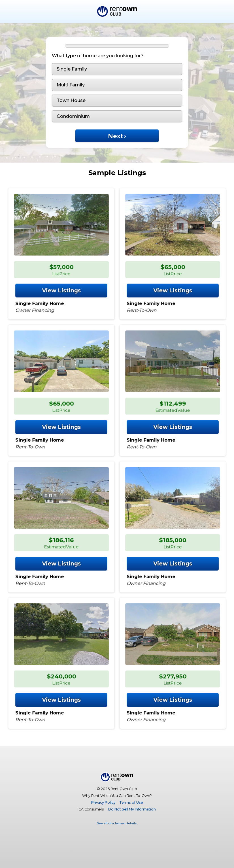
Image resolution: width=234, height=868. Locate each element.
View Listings (61, 288)
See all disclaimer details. (117, 823)
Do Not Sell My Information (132, 809)
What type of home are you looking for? (98, 56)
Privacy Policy (103, 802)
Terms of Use (131, 802)
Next (117, 136)
